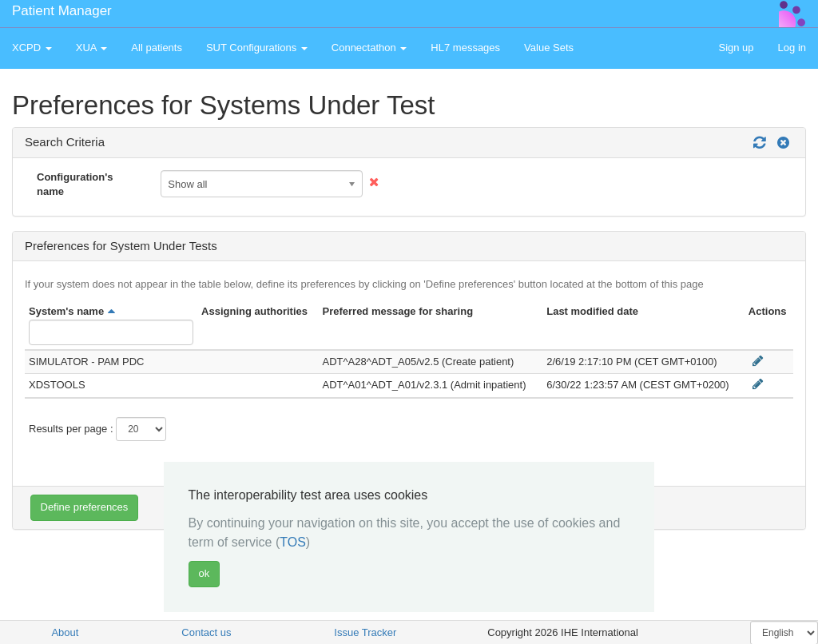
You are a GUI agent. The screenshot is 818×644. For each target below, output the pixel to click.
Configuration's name (75, 185)
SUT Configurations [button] (257, 48)
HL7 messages (465, 48)
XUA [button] (92, 48)
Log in (792, 48)
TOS (293, 542)
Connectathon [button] (369, 48)
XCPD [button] (32, 48)
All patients (157, 48)
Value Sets (549, 48)
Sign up (736, 48)
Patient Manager (62, 11)
